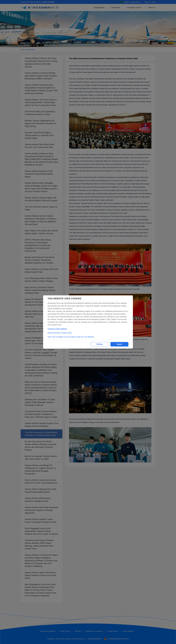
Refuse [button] (100, 344)
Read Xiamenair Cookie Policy (60, 333)
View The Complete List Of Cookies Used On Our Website (71, 337)
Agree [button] (119, 344)
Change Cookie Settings (57, 329)
